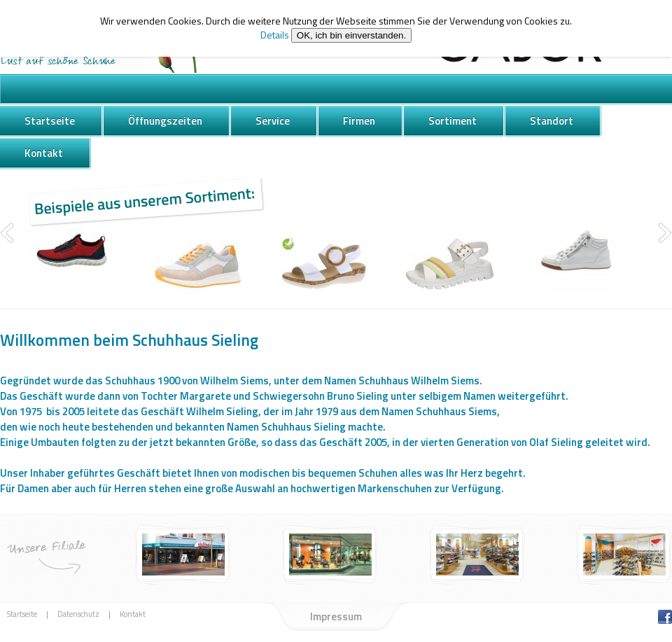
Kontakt (44, 153)
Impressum (336, 616)
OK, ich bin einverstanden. (351, 35)
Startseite (50, 121)
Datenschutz (78, 614)
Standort (552, 121)
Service (273, 121)
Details (275, 35)
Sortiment (453, 121)
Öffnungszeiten (165, 121)
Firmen (359, 121)
